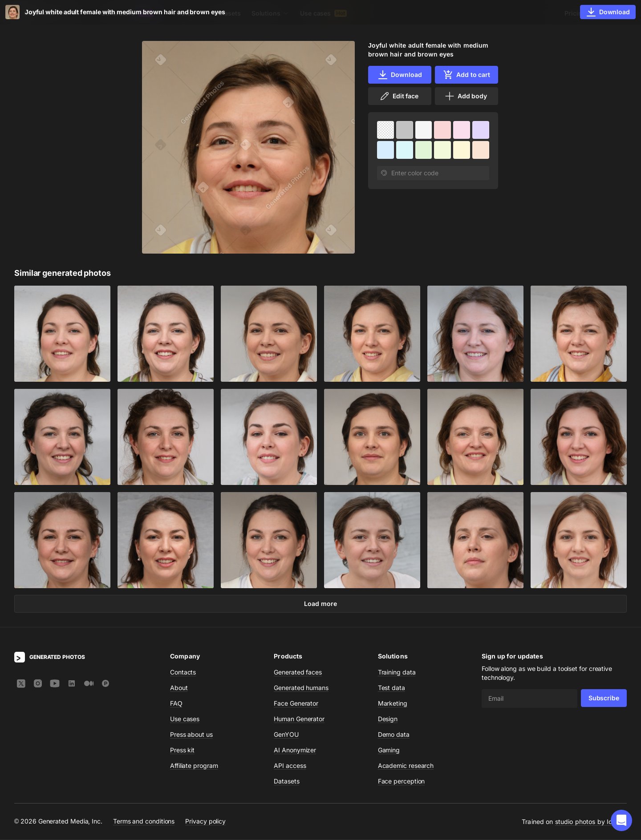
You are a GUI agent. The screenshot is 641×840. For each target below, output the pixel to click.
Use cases (323, 13)
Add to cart (467, 75)
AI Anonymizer (295, 750)
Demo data (394, 735)
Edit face (399, 96)
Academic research (406, 766)
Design (388, 719)
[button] (621, 820)
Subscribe (604, 698)
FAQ (176, 704)
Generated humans (301, 688)
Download (400, 75)
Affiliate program (194, 766)
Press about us (191, 735)
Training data (397, 672)
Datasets (227, 13)
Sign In (615, 13)
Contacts (183, 672)
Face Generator (296, 704)
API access (290, 766)
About (179, 688)
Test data (391, 688)
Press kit (182, 750)
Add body (466, 96)
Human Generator (299, 719)
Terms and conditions (144, 822)
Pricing (575, 13)
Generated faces (298, 672)
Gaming (389, 750)
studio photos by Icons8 (591, 822)
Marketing (393, 704)
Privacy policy (205, 822)
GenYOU (286, 735)
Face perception (402, 781)
